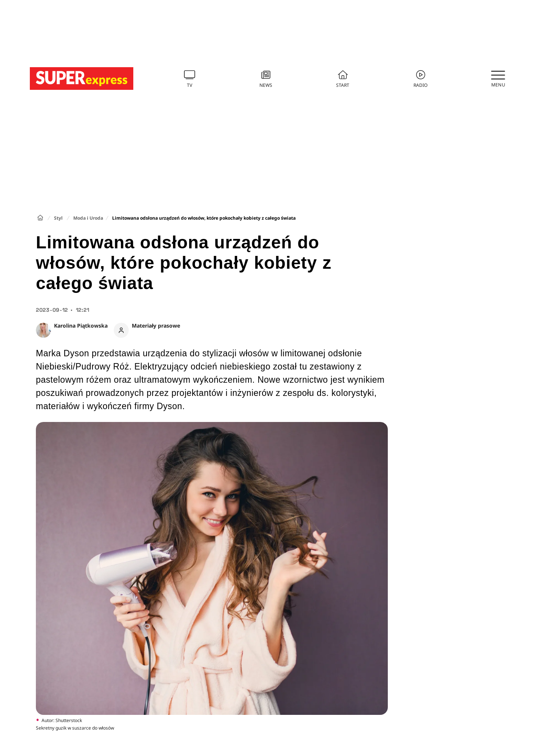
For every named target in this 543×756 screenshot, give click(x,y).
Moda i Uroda (88, 218)
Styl (58, 218)
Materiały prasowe (156, 326)
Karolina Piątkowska (81, 326)
